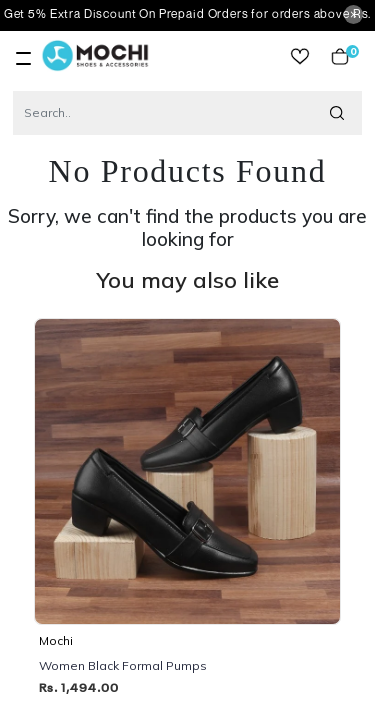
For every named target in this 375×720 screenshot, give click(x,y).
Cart (340, 56)
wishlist (300, 56)
